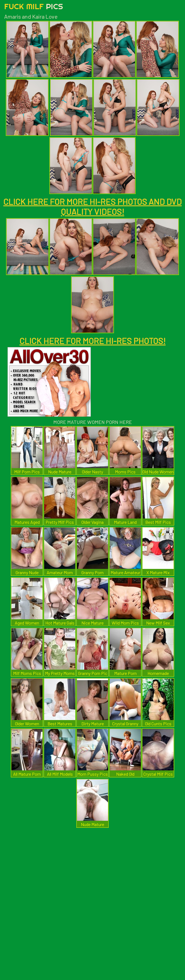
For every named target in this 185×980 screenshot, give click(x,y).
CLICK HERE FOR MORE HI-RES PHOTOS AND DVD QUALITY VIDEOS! (92, 207)
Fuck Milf (34, 6)
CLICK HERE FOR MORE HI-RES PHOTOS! (92, 341)
